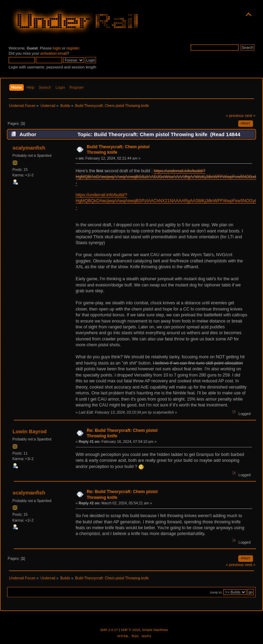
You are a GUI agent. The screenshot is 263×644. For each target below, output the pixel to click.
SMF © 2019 (130, 630)
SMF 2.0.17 (109, 630)
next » (250, 116)
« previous (235, 116)
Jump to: (216, 592)
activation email (54, 53)
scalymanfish (29, 148)
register (73, 48)
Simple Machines (155, 630)
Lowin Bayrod (29, 431)
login (57, 48)
